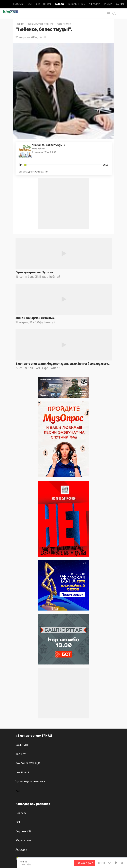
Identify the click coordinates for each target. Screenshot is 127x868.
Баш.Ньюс (22, 745)
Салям (120, 4)
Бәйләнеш (22, 772)
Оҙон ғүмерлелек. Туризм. (35, 272)
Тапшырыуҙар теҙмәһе (41, 24)
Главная (20, 24)
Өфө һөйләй (64, 24)
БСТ (30, 4)
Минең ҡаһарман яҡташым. (35, 318)
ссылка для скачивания (34, 172)
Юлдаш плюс (77, 4)
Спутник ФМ (43, 4)
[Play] (21, 165)
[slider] (63, 165)
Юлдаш (60, 4)
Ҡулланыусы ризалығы (30, 781)
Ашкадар (94, 4)
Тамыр (108, 4)
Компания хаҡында (28, 763)
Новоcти (18, 4)
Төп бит (20, 754)
